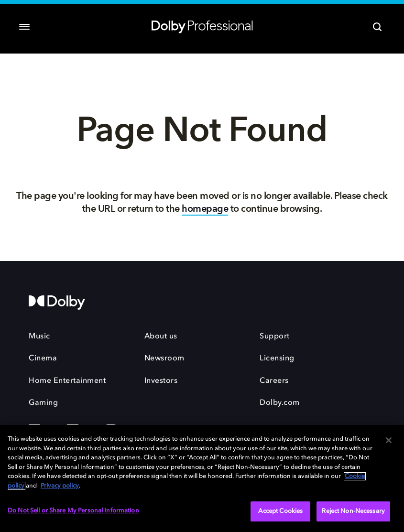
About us (161, 337)
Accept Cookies (280, 511)
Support (275, 337)
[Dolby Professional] (202, 25)
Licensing (277, 358)
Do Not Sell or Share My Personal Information (73, 511)
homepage (205, 209)
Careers (274, 381)
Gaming (43, 403)
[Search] (377, 27)
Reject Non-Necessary (353, 511)
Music (39, 337)
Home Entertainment (67, 381)
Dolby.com (280, 403)
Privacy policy (60, 486)
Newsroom (164, 358)
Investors (161, 381)
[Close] (389, 440)
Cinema (43, 358)
